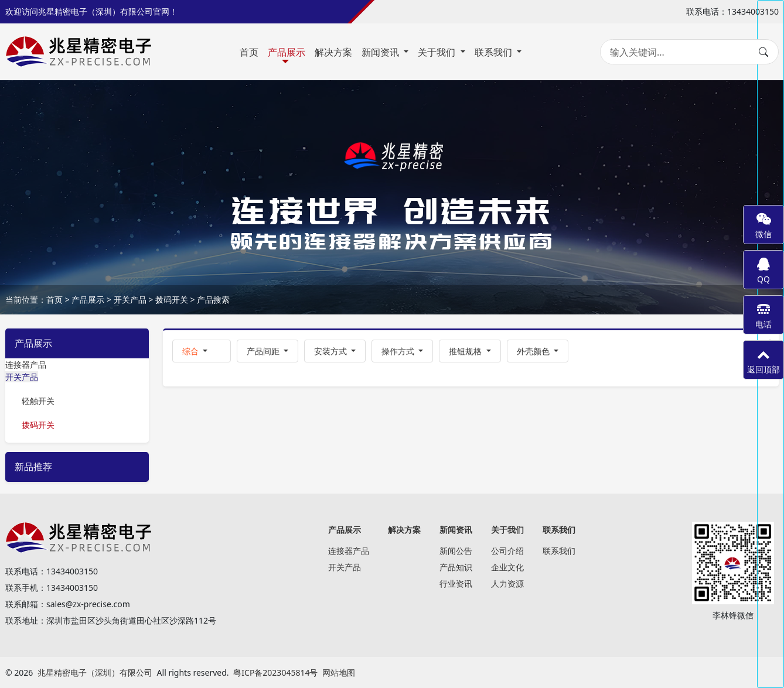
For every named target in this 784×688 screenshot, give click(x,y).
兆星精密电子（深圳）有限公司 (95, 672)
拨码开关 (172, 299)
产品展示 (287, 52)
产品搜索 (213, 299)
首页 (249, 52)
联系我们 (495, 52)
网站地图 (339, 672)
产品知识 (456, 567)
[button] (202, 351)
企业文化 (507, 567)
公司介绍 (507, 551)
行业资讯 (456, 583)
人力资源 (507, 583)
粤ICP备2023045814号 (275, 672)
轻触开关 (38, 401)
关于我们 (438, 52)
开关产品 (130, 299)
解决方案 (333, 52)
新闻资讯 (381, 52)
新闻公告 (456, 551)
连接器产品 (26, 364)
